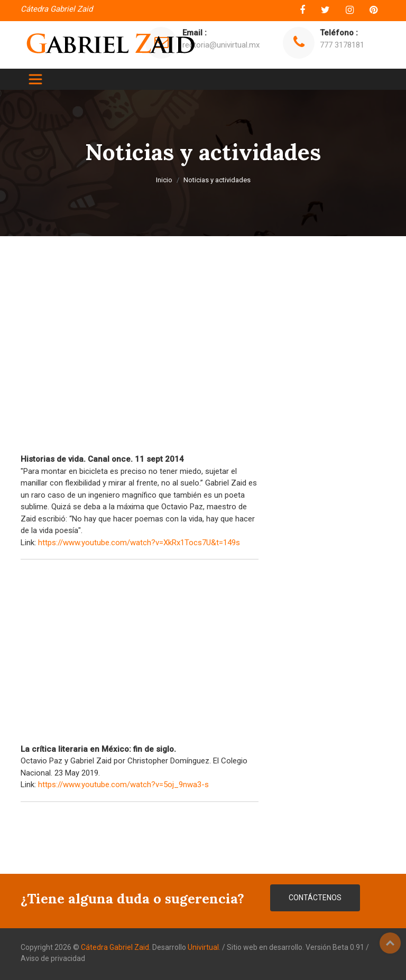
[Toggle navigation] (35, 79)
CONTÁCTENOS (315, 898)
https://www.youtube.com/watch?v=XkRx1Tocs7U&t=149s (139, 543)
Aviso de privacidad (53, 958)
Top (390, 943)
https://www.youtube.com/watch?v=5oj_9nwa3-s (123, 785)
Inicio (164, 180)
